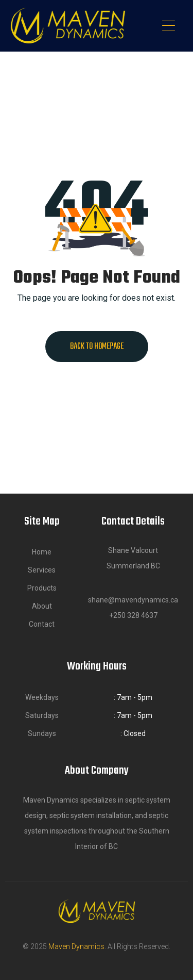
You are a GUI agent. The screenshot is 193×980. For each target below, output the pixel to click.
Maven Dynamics (76, 946)
